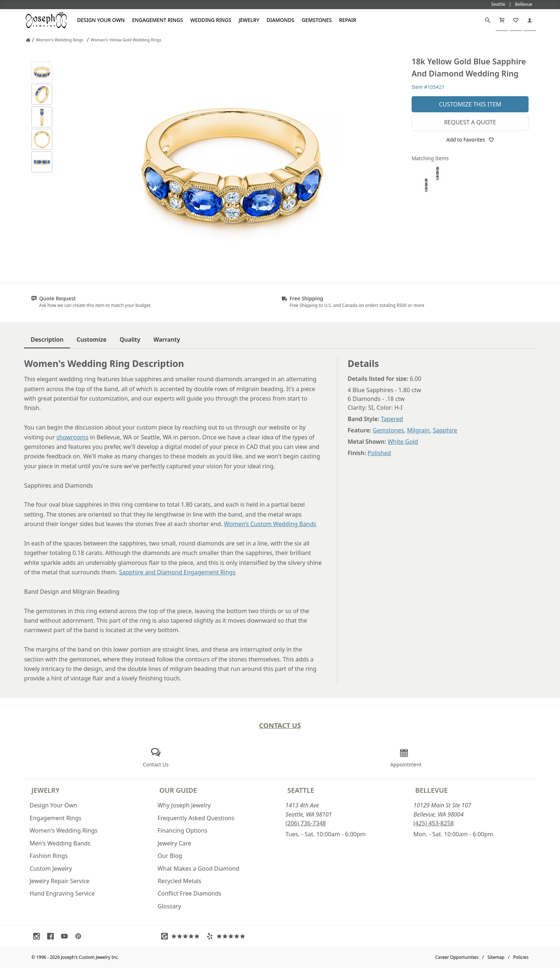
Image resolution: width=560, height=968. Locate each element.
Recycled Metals (179, 881)
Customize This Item (470, 104)
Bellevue (432, 790)
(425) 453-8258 (434, 823)
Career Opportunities (457, 957)
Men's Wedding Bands (60, 843)
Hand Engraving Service (62, 893)
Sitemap (496, 957)
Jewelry (249, 20)
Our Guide (178, 790)
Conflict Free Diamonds (190, 893)
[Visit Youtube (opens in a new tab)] (66, 936)
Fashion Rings (49, 856)
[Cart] (502, 20)
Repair (348, 20)
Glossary (169, 906)
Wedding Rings (211, 20)
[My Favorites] (516, 20)
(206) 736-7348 (306, 823)
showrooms (72, 437)
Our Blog (170, 856)
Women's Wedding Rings (64, 830)
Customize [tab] (92, 339)
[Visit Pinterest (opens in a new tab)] (80, 936)
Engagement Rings (157, 20)
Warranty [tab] (167, 339)
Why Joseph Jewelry (184, 805)
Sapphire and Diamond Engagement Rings (177, 572)
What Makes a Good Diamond (198, 868)
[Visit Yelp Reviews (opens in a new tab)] (227, 936)
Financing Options (182, 830)
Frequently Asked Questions (196, 818)
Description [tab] (47, 339)
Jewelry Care (174, 843)
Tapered (392, 419)
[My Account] (530, 20)
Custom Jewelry (51, 868)
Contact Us (280, 725)
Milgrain (418, 430)
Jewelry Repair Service (60, 881)
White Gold (403, 442)
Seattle (301, 790)
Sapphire (445, 430)
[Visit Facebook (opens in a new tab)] (52, 936)
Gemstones (317, 20)
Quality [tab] (130, 339)
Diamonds (280, 20)
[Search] (488, 20)
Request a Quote (470, 122)
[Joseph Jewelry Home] (28, 40)
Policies (521, 957)
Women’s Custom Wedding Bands (270, 524)
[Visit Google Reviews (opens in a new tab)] (182, 936)
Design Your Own (101, 20)
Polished (379, 453)
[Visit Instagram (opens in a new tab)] (38, 936)
